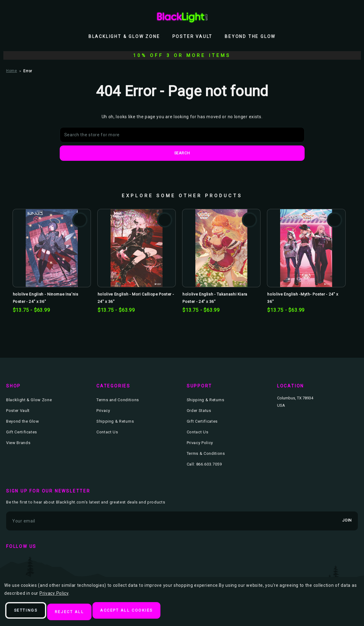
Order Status (199, 411)
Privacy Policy (200, 443)
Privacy (103, 411)
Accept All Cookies (141, 613)
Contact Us (107, 432)
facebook (12, 562)
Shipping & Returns (115, 422)
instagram (48, 562)
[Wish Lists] (341, 17)
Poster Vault (193, 36)
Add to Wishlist (80, 220)
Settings (29, 613)
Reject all (77, 613)
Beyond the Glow (250, 36)
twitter (30, 562)
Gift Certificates (22, 432)
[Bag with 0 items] (354, 17)
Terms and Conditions (118, 400)
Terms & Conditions (206, 454)
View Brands (18, 443)
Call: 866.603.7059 (204, 464)
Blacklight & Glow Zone (124, 36)
